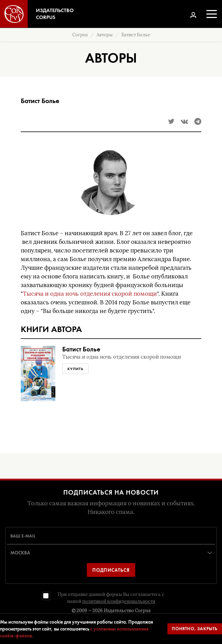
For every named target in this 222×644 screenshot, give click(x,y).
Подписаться (111, 570)
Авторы (105, 35)
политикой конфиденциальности (119, 601)
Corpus (80, 35)
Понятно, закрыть (195, 629)
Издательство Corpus (127, 611)
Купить (75, 369)
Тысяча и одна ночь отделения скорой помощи (90, 294)
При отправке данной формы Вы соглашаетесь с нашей (111, 598)
